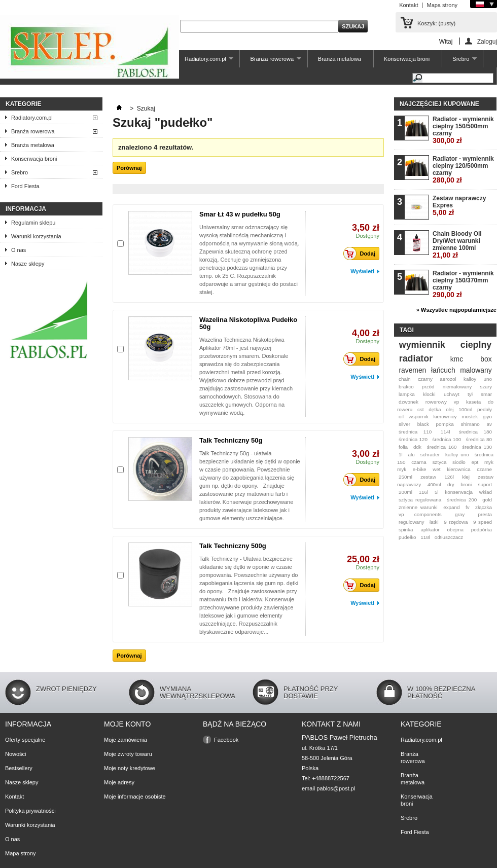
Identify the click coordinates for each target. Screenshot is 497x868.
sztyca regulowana (420, 500)
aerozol (448, 379)
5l (437, 492)
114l (446, 432)
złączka (484, 507)
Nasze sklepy (28, 264)
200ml (405, 492)
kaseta (473, 402)
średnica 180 (475, 432)
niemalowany (457, 387)
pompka (445, 424)
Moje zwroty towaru (128, 754)
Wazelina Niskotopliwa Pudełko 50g (248, 323)
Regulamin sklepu (33, 223)
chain (405, 379)
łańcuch (443, 370)
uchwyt (452, 394)
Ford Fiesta (25, 186)
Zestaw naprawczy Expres (459, 206)
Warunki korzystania (36, 236)
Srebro (459, 62)
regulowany (412, 522)
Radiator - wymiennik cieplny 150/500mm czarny (463, 130)
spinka (406, 530)
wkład (486, 492)
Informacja (26, 209)
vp (456, 402)
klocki (429, 394)
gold (487, 500)
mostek (470, 417)
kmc (457, 359)
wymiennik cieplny (445, 345)
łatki (434, 522)
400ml (434, 484)
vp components (420, 514)
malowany (476, 370)
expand (451, 507)
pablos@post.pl (336, 788)
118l (425, 537)
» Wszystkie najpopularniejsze (456, 310)
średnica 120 (413, 439)
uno (488, 379)
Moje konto (127, 724)
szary (486, 387)
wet (436, 469)
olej (450, 409)
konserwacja (459, 492)
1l (401, 455)
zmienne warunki (418, 507)
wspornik (419, 417)
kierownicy (445, 417)
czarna (419, 462)
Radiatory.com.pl (204, 62)
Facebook (226, 740)
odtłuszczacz (449, 537)
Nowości (16, 754)
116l (424, 492)
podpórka (482, 530)
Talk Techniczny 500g (233, 546)
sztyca (439, 462)
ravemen (412, 370)
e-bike (420, 469)
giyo (487, 417)
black (423, 424)
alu (412, 455)
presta (485, 514)
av (489, 424)
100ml (465, 409)
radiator (416, 358)
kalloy (470, 379)
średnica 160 (442, 447)
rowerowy (436, 402)
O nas (19, 250)
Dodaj (362, 254)
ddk (417, 447)
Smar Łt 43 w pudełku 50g (240, 214)
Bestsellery (19, 768)
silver (404, 424)
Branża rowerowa (270, 62)
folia (403, 447)
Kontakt (409, 5)
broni (466, 484)
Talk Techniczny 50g (231, 440)
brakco (406, 387)
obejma (455, 530)
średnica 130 (477, 447)
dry (451, 484)
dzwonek (409, 402)
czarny (425, 379)
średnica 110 (415, 432)
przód (428, 387)
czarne (484, 469)
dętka (435, 409)
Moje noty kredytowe (130, 768)
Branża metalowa (340, 59)
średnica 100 (447, 439)
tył (470, 394)
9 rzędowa (456, 522)
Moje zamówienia (126, 740)
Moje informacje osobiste (135, 797)
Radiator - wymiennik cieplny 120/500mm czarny (463, 170)
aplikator (430, 530)
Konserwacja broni (407, 59)
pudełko (407, 537)
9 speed (483, 522)
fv (468, 507)
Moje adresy (119, 782)
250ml (405, 477)
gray (460, 514)
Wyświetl (362, 271)
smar (486, 394)
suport (485, 484)
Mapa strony (442, 5)
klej (466, 477)
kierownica (459, 469)
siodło (459, 462)
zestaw (428, 477)
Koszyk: (436, 23)
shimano (470, 424)
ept (475, 462)
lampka (407, 394)
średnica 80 (479, 439)
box (486, 359)
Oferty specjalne (25, 740)
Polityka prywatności (30, 811)
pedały (485, 409)
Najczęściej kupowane (439, 104)
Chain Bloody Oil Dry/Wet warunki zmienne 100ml (457, 245)
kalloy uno (457, 455)
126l (449, 477)
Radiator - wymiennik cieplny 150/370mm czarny (463, 284)
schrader (430, 455)
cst (421, 409)
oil (401, 417)
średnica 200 (462, 500)
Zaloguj (487, 41)
